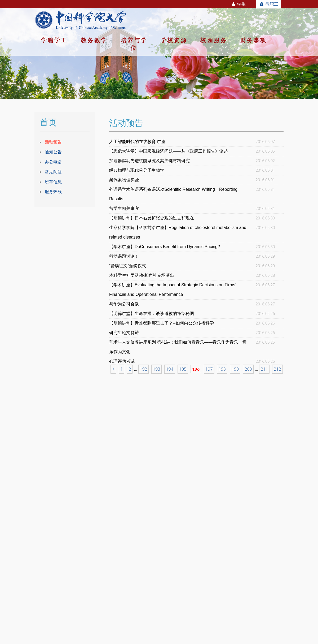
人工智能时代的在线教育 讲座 (137, 142)
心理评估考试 (122, 361)
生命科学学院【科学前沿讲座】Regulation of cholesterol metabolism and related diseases (178, 232)
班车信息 (53, 182)
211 (264, 369)
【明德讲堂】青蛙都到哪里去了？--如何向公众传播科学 (162, 323)
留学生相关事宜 (124, 208)
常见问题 (53, 172)
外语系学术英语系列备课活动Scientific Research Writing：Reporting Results (173, 194)
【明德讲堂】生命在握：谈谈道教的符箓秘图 (152, 314)
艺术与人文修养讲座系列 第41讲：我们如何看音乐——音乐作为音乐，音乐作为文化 (178, 347)
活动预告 (53, 142)
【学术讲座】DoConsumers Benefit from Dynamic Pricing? (165, 247)
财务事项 (254, 40)
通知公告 (53, 152)
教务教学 (94, 40)
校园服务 (214, 40)
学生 (238, 4)
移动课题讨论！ (124, 256)
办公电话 (53, 162)
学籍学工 (54, 40)
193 (156, 369)
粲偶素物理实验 (124, 180)
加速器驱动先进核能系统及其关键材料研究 (149, 161)
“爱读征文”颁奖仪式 (128, 266)
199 (235, 369)
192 (143, 369)
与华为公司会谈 (124, 304)
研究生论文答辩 (124, 333)
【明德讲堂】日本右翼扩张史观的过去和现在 (152, 218)
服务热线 (53, 192)
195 (183, 369)
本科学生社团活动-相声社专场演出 (142, 275)
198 (222, 369)
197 (209, 369)
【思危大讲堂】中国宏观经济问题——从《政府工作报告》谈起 (169, 151)
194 (169, 369)
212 (277, 369)
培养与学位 (134, 44)
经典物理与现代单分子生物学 (137, 170)
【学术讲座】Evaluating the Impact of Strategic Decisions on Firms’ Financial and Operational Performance (173, 290)
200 (248, 369)
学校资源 (174, 40)
